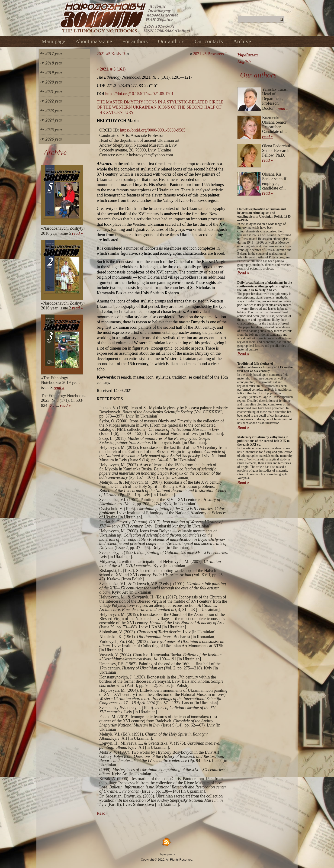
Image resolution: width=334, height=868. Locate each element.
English (244, 61)
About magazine (94, 41)
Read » (243, 273)
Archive (242, 41)
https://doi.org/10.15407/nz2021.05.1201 (140, 94)
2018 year (54, 63)
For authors (135, 41)
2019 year (54, 73)
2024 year (54, 120)
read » (78, 233)
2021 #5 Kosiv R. (111, 54)
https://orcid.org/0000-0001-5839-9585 (153, 130)
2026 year (54, 139)
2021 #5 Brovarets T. (210, 54)
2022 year (54, 101)
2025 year (54, 130)
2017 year (54, 54)
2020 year (54, 82)
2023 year (54, 111)
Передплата (167, 854)
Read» (102, 813)
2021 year (54, 92)
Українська (247, 55)
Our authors (171, 41)
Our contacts (209, 41)
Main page (53, 41)
